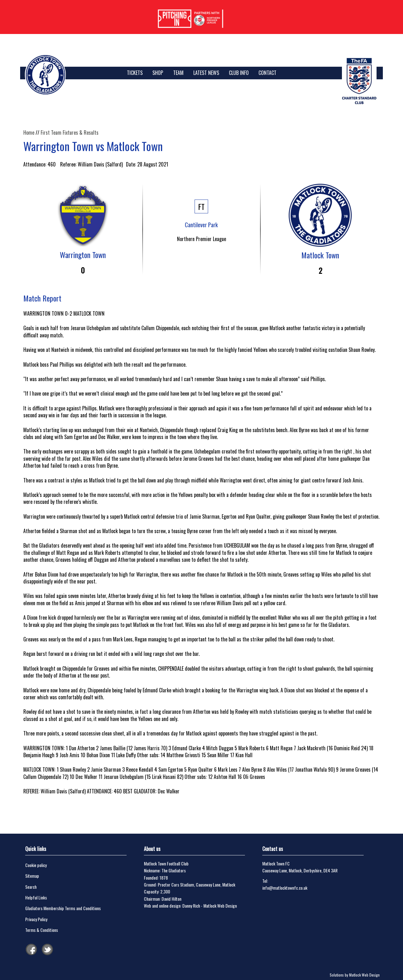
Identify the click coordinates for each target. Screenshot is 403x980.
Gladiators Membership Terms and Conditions (63, 908)
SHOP (158, 73)
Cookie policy (36, 865)
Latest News (206, 73)
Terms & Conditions (42, 930)
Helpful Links (36, 897)
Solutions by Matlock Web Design (355, 975)
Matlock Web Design (220, 906)
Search (31, 887)
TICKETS (135, 73)
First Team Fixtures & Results (70, 132)
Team (178, 73)
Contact (267, 73)
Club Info (239, 73)
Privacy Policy (36, 919)
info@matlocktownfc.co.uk (285, 888)
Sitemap (32, 876)
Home (29, 132)
